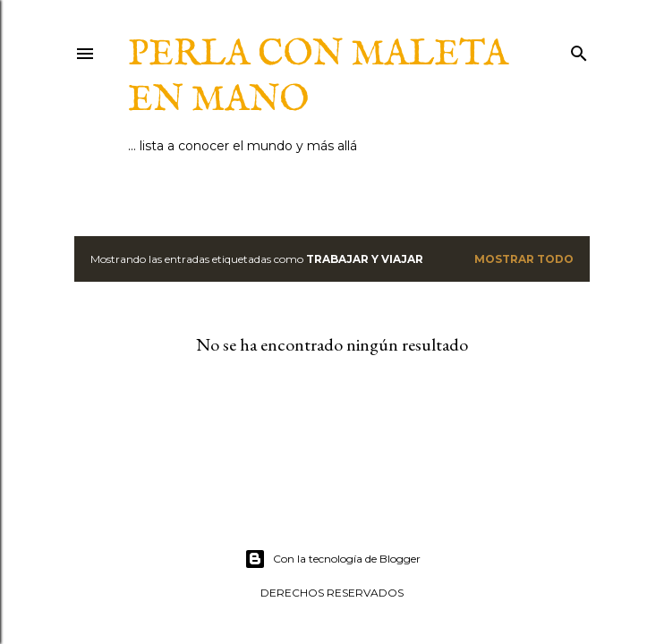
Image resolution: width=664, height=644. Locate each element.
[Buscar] (579, 50)
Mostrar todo (524, 259)
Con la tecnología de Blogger (332, 559)
